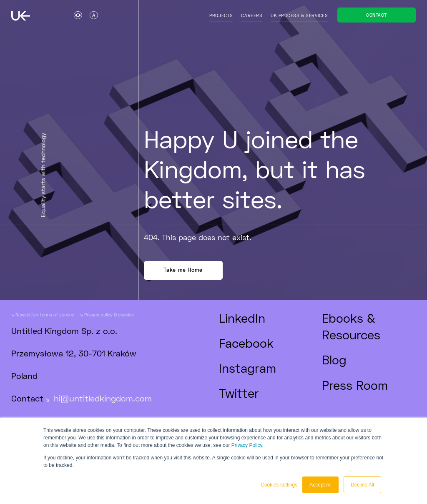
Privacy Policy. (247, 445)
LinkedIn (242, 318)
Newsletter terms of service (45, 315)
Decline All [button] (362, 485)
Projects (221, 15)
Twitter (239, 393)
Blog (334, 360)
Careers (252, 15)
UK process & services (299, 15)
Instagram (247, 368)
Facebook (246, 343)
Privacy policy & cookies (109, 315)
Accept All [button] (320, 485)
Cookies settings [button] (279, 485)
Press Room (355, 385)
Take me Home (183, 270)
